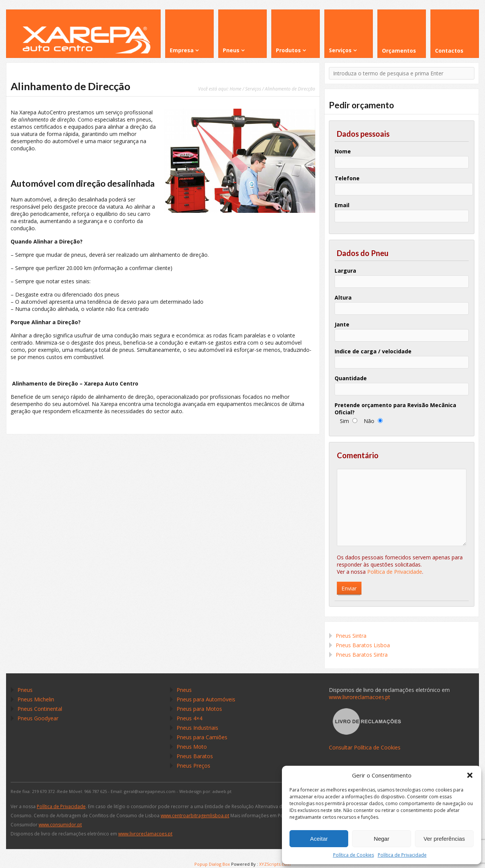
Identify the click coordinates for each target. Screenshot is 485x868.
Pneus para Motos (199, 709)
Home (235, 89)
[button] (470, 775)
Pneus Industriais (197, 728)
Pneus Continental (40, 709)
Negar (382, 839)
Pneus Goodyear (38, 718)
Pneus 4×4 (189, 718)
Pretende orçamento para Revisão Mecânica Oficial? (395, 409)
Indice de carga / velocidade (373, 351)
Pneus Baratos (195, 756)
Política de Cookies (354, 855)
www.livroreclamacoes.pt (360, 697)
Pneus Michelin (36, 699)
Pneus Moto (192, 747)
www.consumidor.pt (60, 825)
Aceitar (319, 839)
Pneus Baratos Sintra (362, 655)
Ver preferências (444, 839)
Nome (343, 151)
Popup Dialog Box (212, 864)
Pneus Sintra (351, 636)
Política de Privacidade (402, 855)
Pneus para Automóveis (206, 699)
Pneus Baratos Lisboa (363, 645)
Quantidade (351, 378)
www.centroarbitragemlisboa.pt (195, 816)
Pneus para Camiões (202, 737)
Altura (343, 297)
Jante (342, 324)
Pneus (25, 690)
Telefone (347, 178)
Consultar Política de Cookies (365, 747)
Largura (345, 271)
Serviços (253, 89)
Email (342, 205)
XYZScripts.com (275, 864)
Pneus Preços (193, 766)
